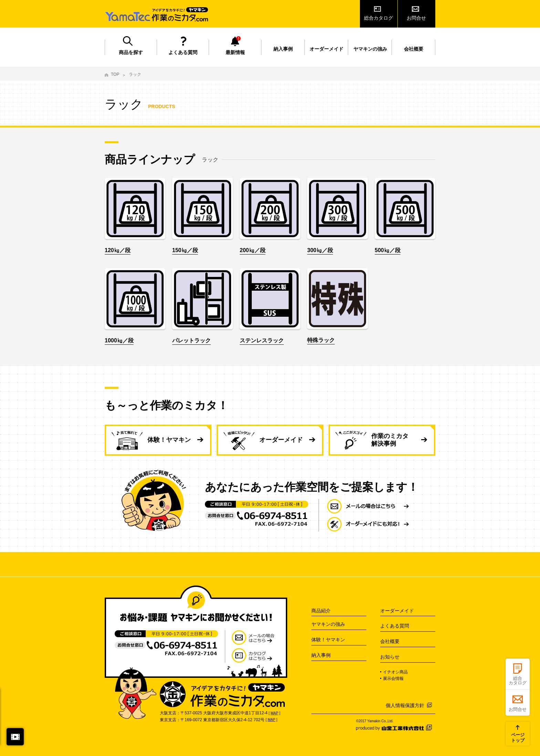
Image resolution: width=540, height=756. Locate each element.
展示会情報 (393, 679)
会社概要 (414, 49)
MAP (274, 713)
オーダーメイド (326, 49)
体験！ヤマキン (169, 440)
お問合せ (416, 18)
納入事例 (283, 49)
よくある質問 (183, 52)
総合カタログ (378, 18)
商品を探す (131, 52)
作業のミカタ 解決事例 (390, 440)
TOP (115, 74)
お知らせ (390, 657)
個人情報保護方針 (405, 705)
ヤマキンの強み (370, 49)
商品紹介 (321, 611)
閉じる (15, 737)
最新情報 (235, 52)
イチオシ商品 (395, 672)
